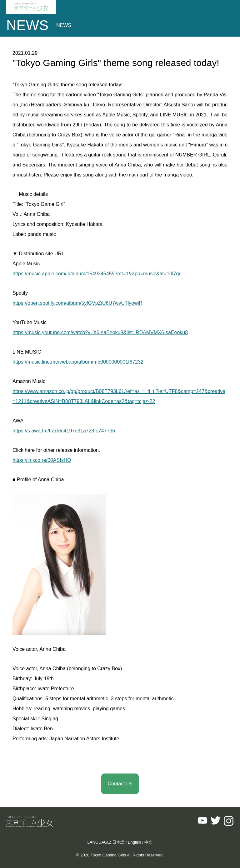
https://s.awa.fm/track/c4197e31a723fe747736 (64, 431)
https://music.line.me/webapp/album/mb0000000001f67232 (78, 362)
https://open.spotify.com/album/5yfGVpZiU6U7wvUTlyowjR (77, 303)
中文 (148, 842)
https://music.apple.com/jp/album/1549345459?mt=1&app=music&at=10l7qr (97, 274)
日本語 (118, 842)
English (135, 842)
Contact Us (120, 784)
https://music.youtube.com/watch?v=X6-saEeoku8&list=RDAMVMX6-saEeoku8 (100, 332)
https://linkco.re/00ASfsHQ (42, 460)
